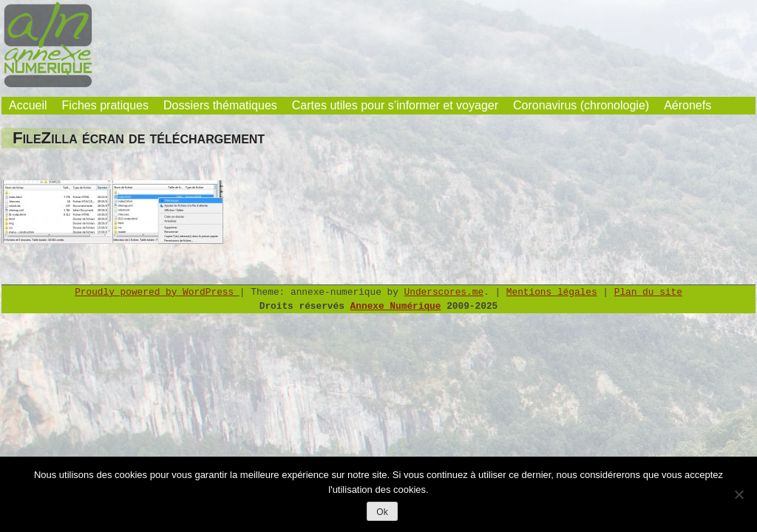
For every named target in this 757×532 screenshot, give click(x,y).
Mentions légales (552, 292)
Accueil (28, 105)
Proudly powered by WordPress (157, 292)
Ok (382, 512)
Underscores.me (444, 292)
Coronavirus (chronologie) (581, 105)
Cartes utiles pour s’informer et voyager (395, 105)
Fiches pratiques (105, 105)
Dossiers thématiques (220, 105)
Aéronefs (688, 105)
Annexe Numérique (396, 306)
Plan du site (648, 292)
